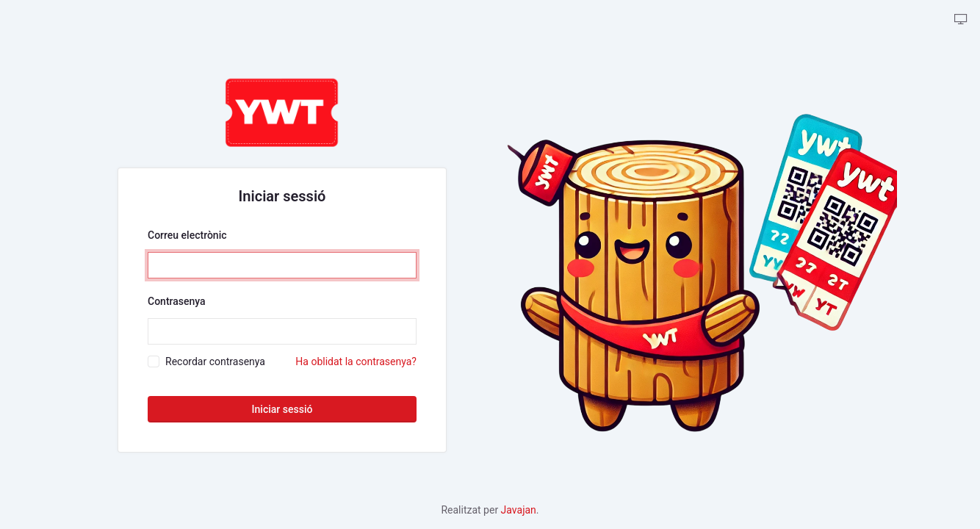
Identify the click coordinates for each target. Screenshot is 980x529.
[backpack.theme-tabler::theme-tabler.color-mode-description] (961, 20)
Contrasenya (177, 301)
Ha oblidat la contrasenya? (356, 361)
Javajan (519, 510)
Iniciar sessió (282, 409)
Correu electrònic (187, 235)
